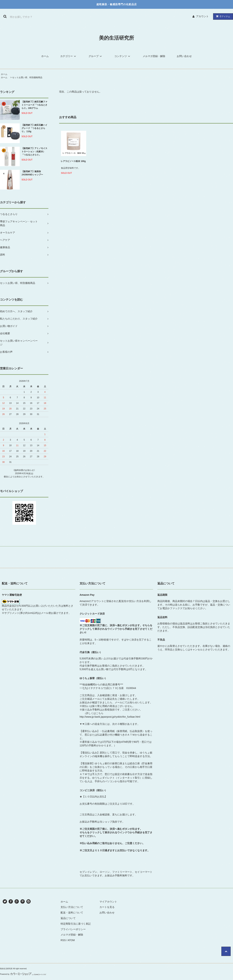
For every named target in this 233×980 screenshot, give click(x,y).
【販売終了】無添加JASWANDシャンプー (32, 173)
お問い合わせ (184, 56)
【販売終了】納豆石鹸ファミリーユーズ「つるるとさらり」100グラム (34, 105)
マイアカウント (108, 902)
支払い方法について (72, 907)
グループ (96, 56)
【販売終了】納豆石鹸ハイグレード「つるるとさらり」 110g (34, 128)
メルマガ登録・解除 (154, 56)
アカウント (202, 16)
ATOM (71, 940)
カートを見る (107, 907)
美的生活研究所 (116, 38)
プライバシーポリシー (73, 929)
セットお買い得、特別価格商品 (27, 77)
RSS (63, 940)
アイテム (222, 16)
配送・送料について (72, 913)
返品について (68, 918)
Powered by (23, 974)
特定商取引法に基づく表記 (76, 924)
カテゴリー (69, 56)
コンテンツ (123, 56)
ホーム (45, 56)
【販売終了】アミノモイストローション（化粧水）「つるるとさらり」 (34, 152)
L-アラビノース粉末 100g (73, 161)
